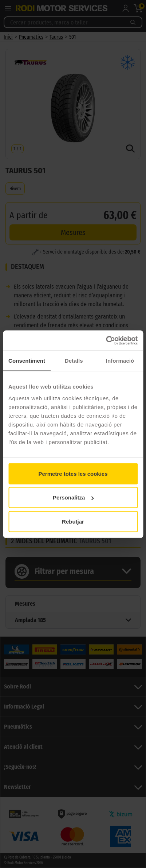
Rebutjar (73, 521)
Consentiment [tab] (27, 361)
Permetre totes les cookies (73, 473)
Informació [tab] (120, 361)
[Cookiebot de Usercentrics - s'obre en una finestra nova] (106, 340)
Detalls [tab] (74, 361)
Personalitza (73, 497)
